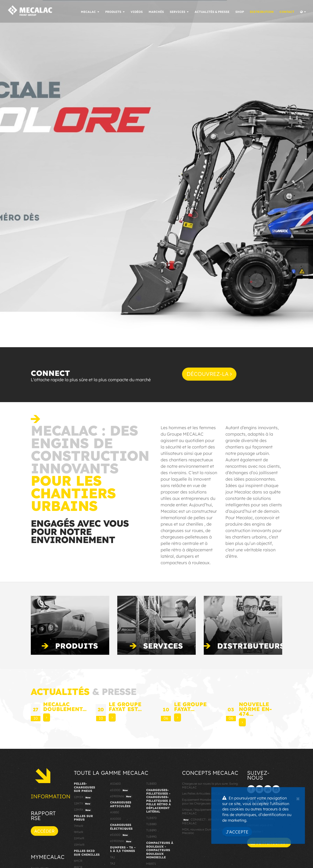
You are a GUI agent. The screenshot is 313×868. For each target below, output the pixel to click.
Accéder (44, 831)
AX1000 (116, 819)
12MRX (83, 810)
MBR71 (151, 864)
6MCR (78, 861)
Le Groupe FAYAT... (190, 707)
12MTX (83, 804)
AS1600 (115, 784)
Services (163, 646)
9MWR (78, 832)
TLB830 (151, 784)
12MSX (83, 797)
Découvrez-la (209, 374)
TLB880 (151, 824)
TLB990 (151, 837)
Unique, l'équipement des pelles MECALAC (204, 811)
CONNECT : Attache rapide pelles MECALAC (210, 821)
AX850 (115, 812)
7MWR (78, 826)
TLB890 (151, 830)
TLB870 (151, 818)
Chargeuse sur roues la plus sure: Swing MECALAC (210, 785)
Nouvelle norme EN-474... (255, 709)
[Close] (298, 798)
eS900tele (121, 796)
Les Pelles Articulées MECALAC (204, 794)
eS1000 (120, 790)
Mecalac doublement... (65, 707)
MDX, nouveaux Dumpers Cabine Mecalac (205, 831)
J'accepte (237, 832)
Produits (77, 646)
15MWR (79, 845)
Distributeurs (251, 646)
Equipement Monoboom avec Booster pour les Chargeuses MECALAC (209, 801)
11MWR (79, 838)
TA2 (113, 863)
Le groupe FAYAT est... (125, 707)
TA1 (112, 857)
